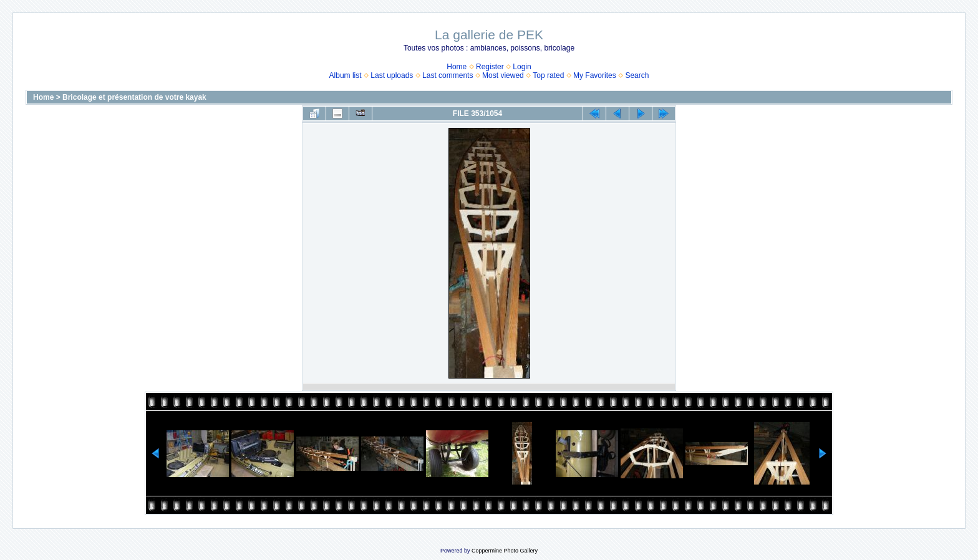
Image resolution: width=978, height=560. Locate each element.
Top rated (548, 75)
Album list (346, 75)
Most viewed (503, 75)
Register (490, 67)
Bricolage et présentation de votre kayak (134, 97)
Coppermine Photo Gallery (505, 551)
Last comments (448, 75)
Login (522, 67)
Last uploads (392, 75)
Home (457, 67)
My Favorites (595, 75)
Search (637, 75)
